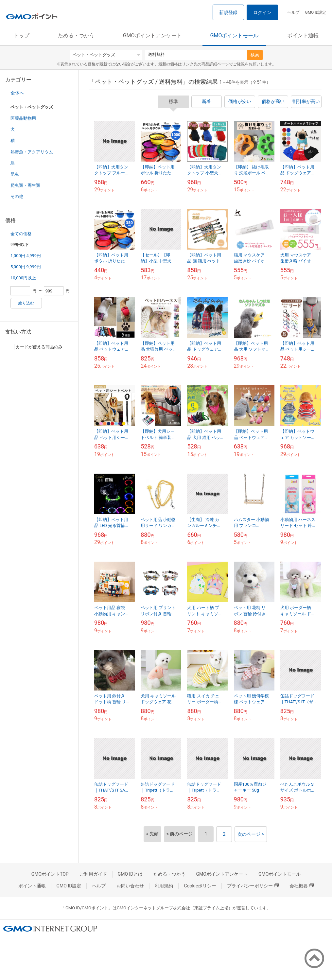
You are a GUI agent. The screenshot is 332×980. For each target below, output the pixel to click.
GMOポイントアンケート (152, 35)
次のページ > (251, 834)
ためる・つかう (76, 35)
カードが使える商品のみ (35, 347)
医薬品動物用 (23, 118)
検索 (255, 55)
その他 (17, 196)
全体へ (17, 93)
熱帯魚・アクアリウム (32, 152)
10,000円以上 (23, 278)
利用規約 (164, 886)
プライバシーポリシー (253, 886)
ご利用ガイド (93, 874)
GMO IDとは (130, 874)
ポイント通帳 (303, 35)
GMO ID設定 (315, 12)
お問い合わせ (130, 886)
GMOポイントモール (235, 35)
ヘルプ (293, 12)
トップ (22, 35)
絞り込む (26, 303)
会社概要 (302, 886)
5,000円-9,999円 (26, 267)
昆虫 (15, 174)
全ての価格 (21, 234)
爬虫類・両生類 (25, 185)
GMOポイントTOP (50, 874)
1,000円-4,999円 (26, 256)
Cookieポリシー (200, 886)
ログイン (262, 12)
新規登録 (228, 12)
